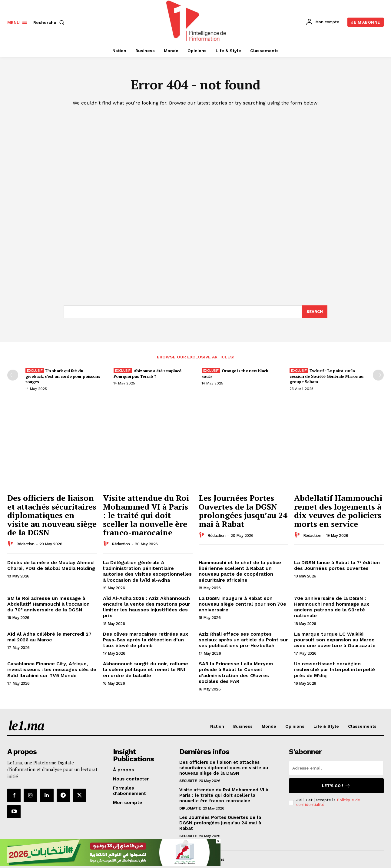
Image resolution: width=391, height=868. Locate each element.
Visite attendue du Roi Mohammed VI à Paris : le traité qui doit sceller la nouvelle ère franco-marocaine (146, 515)
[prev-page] (13, 375)
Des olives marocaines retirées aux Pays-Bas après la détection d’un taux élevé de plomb (146, 640)
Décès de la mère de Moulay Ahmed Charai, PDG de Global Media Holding (51, 565)
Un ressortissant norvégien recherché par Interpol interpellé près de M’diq (335, 669)
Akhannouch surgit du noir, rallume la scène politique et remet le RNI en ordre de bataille (146, 669)
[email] (336, 768)
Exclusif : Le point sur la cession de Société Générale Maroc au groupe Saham (326, 376)
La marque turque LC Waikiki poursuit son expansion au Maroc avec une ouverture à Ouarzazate (335, 640)
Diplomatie (190, 808)
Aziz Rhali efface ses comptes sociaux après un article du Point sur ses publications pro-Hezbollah (243, 640)
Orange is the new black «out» (235, 373)
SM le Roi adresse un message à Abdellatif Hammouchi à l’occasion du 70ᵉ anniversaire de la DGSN (48, 604)
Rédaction (25, 544)
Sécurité (188, 781)
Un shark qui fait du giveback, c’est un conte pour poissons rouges (63, 376)
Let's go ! (336, 786)
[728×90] (110, 865)
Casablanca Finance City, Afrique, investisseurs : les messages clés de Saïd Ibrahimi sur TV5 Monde (52, 669)
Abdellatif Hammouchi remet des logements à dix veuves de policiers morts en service (338, 511)
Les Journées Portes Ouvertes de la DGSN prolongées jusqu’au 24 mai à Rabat (243, 511)
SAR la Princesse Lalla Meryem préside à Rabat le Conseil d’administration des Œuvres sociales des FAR (236, 672)
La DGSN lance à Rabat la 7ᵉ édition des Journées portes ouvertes (337, 565)
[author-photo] (11, 544)
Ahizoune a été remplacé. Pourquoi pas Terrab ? (148, 373)
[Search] (315, 312)
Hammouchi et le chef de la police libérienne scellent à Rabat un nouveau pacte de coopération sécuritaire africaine (240, 571)
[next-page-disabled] (378, 375)
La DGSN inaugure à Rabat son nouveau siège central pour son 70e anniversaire (242, 604)
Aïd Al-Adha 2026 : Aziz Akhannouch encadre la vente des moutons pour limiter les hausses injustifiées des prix (147, 607)
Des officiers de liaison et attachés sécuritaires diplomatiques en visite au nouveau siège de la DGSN (52, 515)
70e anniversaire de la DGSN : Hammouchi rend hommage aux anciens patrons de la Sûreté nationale (332, 607)
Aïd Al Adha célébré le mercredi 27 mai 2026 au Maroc (49, 637)
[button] (50, 22)
